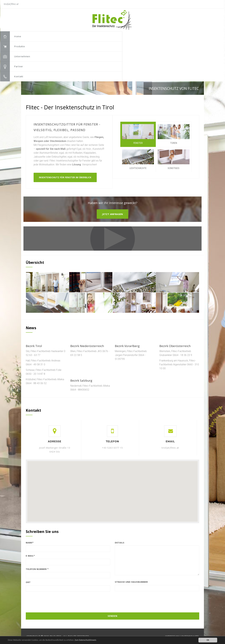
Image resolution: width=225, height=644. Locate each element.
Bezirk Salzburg (81, 381)
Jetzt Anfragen (112, 214)
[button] (195, 29)
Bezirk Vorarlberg (127, 346)
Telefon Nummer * (37, 569)
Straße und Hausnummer (131, 582)
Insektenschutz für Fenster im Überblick (65, 177)
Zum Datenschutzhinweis (85, 640)
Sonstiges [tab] (174, 160)
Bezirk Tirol (34, 346)
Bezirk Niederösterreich (87, 346)
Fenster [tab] (138, 134)
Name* (30, 543)
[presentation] (112, 600)
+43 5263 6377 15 (112, 448)
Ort (28, 582)
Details (120, 543)
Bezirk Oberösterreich (175, 346)
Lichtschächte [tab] (138, 160)
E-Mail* (30, 556)
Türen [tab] (174, 134)
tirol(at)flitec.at (170, 448)
